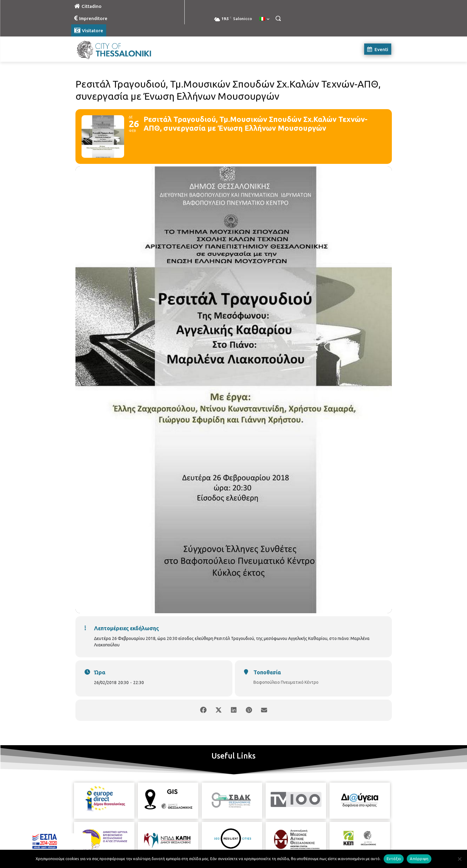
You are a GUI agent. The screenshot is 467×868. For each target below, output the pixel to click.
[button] (278, 18)
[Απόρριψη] (459, 859)
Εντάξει (394, 859)
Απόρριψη (419, 859)
